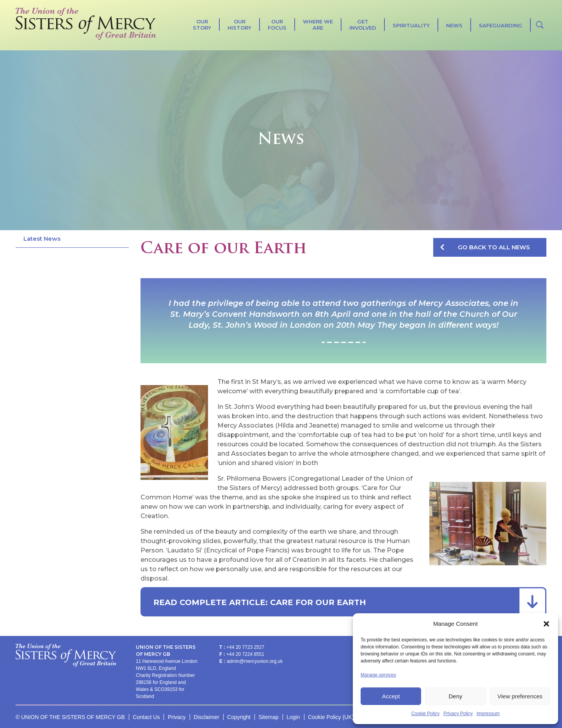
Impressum (488, 714)
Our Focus (277, 25)
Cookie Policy (426, 714)
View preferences (520, 696)
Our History (239, 25)
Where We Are (318, 25)
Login (293, 717)
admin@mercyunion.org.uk (255, 661)
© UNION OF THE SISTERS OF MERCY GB (70, 717)
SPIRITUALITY (411, 25)
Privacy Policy (458, 714)
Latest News (42, 239)
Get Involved (363, 25)
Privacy (177, 717)
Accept (391, 696)
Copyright (239, 717)
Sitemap (268, 717)
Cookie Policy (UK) (331, 717)
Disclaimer (206, 717)
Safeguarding (501, 25)
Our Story (202, 25)
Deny (455, 696)
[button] (546, 624)
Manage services (378, 675)
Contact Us (146, 717)
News (454, 25)
